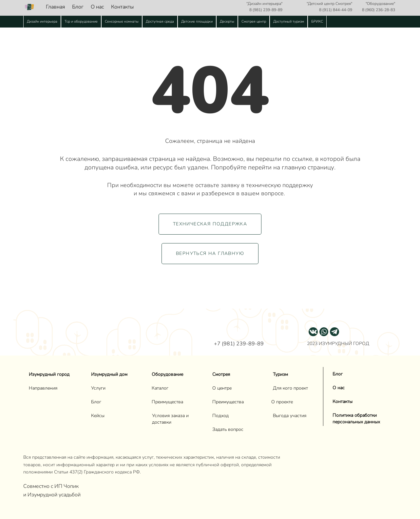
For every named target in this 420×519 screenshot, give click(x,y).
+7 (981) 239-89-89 (239, 344)
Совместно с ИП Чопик (52, 486)
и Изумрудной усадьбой (52, 495)
